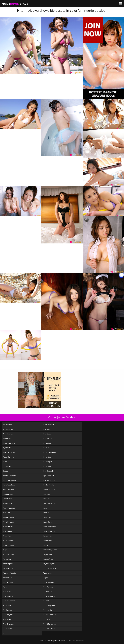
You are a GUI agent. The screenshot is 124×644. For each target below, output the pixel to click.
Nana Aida (7, 559)
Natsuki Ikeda (8, 568)
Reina (5, 587)
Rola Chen (47, 443)
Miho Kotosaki (8, 522)
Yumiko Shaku (49, 610)
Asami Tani (7, 438)
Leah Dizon (7, 499)
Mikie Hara (7, 536)
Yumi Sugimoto (49, 605)
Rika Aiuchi (7, 591)
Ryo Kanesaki (48, 471)
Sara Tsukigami (49, 531)
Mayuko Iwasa (8, 517)
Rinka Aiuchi (8, 629)
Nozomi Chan (8, 578)
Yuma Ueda (48, 601)
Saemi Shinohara (50, 489)
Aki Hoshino (8, 425)
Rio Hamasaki (49, 425)
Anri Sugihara (8, 434)
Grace (5, 471)
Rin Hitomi (7, 605)
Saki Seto (47, 499)
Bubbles (6, 462)
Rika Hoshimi (8, 596)
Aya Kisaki (7, 448)
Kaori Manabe (8, 489)
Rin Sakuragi (8, 610)
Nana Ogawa (8, 564)
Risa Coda (47, 434)
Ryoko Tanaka (49, 485)
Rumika (46, 448)
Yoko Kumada (49, 582)
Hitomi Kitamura (9, 476)
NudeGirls (15, 4)
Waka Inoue (48, 573)
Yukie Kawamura (50, 596)
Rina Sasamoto (9, 624)
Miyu (5, 550)
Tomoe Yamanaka (50, 568)
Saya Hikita (48, 554)
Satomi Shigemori (50, 550)
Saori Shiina (48, 522)
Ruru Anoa (47, 466)
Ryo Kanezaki (49, 476)
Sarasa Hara (48, 536)
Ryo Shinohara (49, 480)
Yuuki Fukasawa (50, 624)
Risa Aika (47, 429)
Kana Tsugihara (9, 485)
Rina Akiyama (8, 615)
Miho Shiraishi (8, 527)
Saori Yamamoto (50, 527)
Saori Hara (47, 517)
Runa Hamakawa (50, 452)
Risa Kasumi (48, 438)
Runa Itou (47, 457)
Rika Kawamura (9, 601)
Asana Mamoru (9, 443)
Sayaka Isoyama (49, 564)
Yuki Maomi (48, 591)
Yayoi (46, 578)
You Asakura (48, 587)
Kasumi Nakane (9, 494)
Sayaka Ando (48, 559)
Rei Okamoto (8, 582)
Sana (45, 508)
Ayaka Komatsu (9, 452)
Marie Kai (7, 513)
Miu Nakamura (9, 540)
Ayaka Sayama (8, 457)
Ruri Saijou (48, 462)
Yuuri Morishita (49, 629)
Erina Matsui (8, 466)
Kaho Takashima (9, 480)
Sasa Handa (48, 540)
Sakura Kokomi (49, 503)
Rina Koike (7, 619)
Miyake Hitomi (9, 545)
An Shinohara (8, 429)
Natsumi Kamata (9, 573)
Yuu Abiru (47, 619)
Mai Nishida (7, 503)
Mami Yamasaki (9, 508)
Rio (4, 633)
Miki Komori (8, 531)
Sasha (46, 545)
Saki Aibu (47, 494)
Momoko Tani (8, 554)
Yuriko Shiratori (50, 615)
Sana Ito (46, 513)
